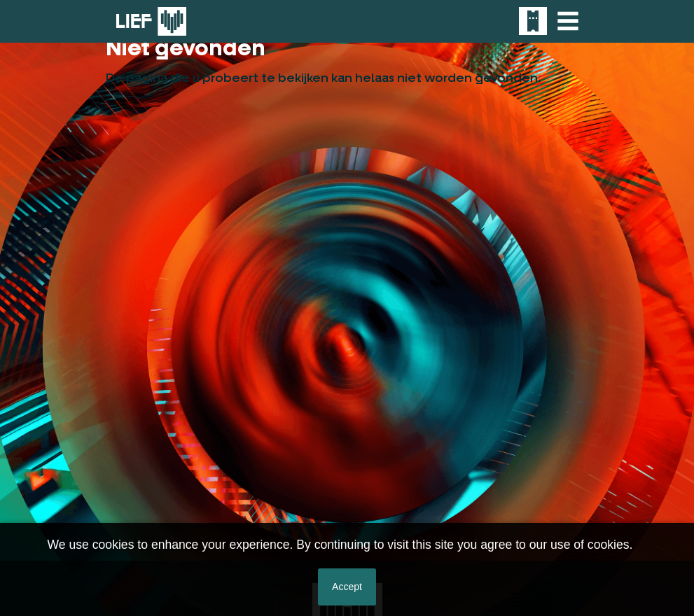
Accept (347, 587)
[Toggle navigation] (568, 21)
